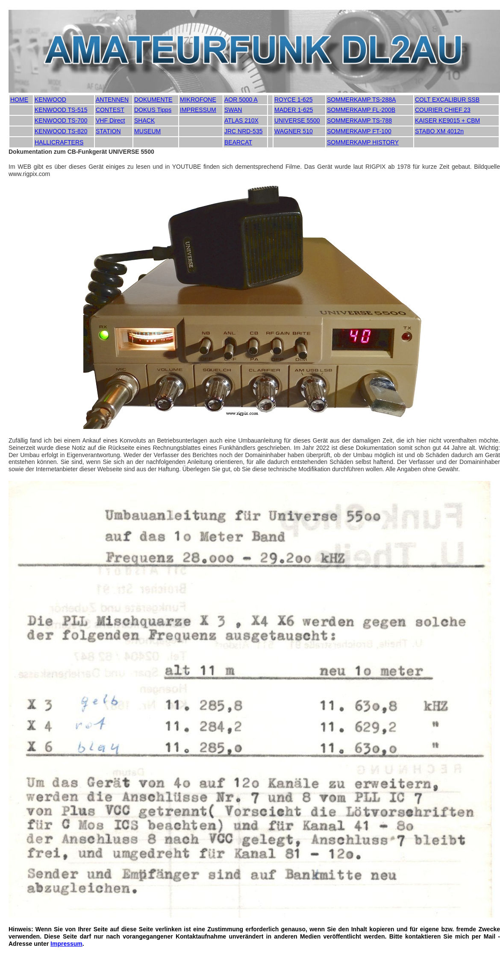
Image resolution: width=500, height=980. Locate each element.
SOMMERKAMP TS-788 (359, 120)
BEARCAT (238, 142)
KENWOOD (50, 100)
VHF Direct (110, 120)
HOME (19, 100)
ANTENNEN (112, 100)
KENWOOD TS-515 (61, 110)
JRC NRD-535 (243, 131)
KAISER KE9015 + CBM (447, 120)
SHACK (144, 120)
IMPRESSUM (198, 110)
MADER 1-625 (294, 110)
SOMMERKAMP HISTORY (363, 142)
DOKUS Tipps (153, 110)
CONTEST (110, 110)
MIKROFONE (198, 100)
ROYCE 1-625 (293, 100)
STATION (108, 131)
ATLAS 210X (241, 120)
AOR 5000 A (241, 100)
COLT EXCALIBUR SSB (447, 100)
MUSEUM (147, 131)
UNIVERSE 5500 (297, 120)
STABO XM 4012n (439, 131)
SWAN (233, 110)
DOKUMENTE (153, 100)
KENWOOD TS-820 (61, 131)
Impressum (66, 944)
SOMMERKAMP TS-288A (361, 100)
